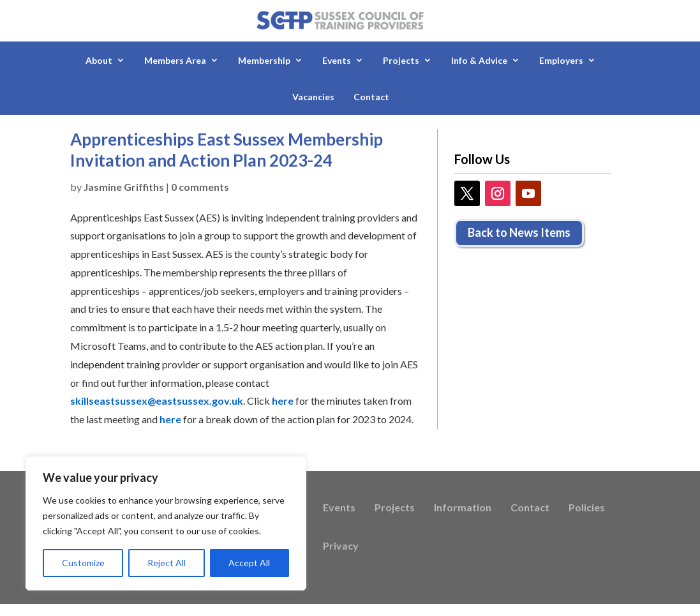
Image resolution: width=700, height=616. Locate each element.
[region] (166, 523)
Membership (264, 60)
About (99, 60)
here (283, 401)
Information (463, 508)
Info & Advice (479, 60)
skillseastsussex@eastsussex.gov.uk (157, 401)
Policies (587, 508)
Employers (561, 60)
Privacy (341, 546)
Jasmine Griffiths (124, 187)
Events (337, 60)
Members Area (175, 60)
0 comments (200, 187)
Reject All (167, 563)
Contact (371, 97)
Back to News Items (519, 232)
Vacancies (313, 97)
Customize (83, 563)
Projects (401, 60)
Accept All (249, 563)
